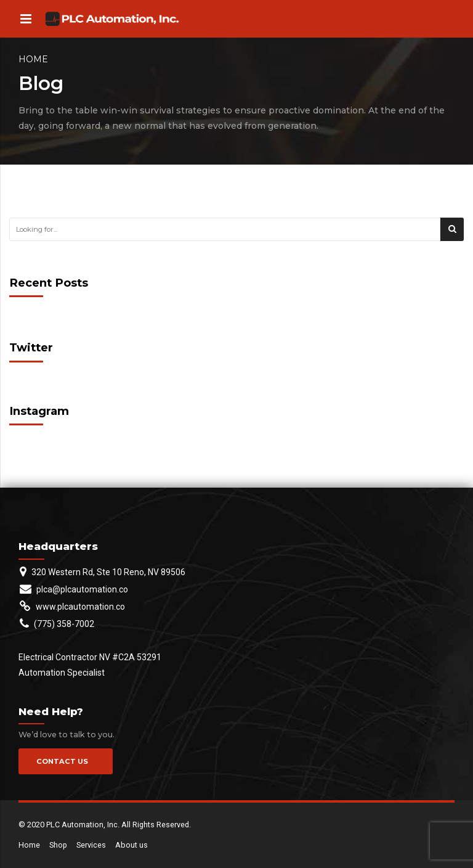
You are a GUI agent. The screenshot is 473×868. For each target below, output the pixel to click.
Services (91, 845)
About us (131, 845)
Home (33, 59)
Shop (58, 845)
